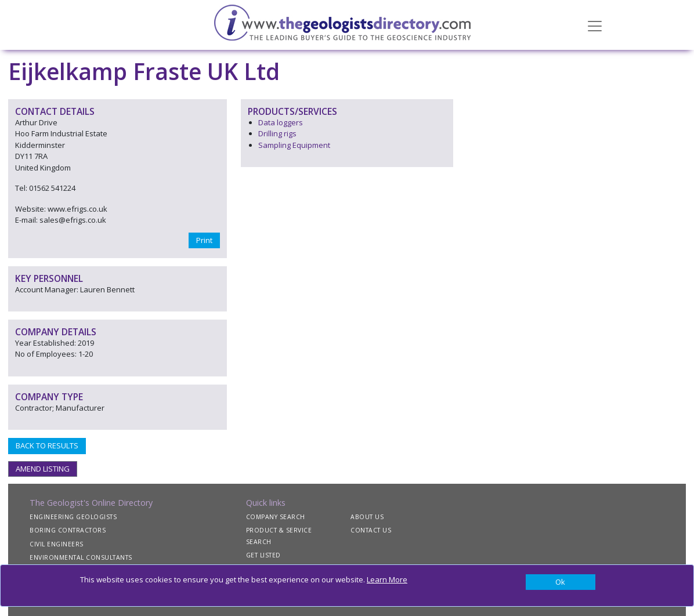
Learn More (387, 579)
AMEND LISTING (43, 469)
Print (204, 240)
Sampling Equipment (294, 145)
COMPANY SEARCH (276, 517)
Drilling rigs (277, 133)
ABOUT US (367, 517)
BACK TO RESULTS (47, 445)
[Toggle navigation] (595, 25)
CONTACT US (371, 530)
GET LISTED (263, 555)
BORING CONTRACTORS (68, 530)
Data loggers (281, 122)
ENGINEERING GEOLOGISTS (73, 517)
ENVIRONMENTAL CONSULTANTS (81, 557)
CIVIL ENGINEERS (57, 544)
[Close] (561, 582)
